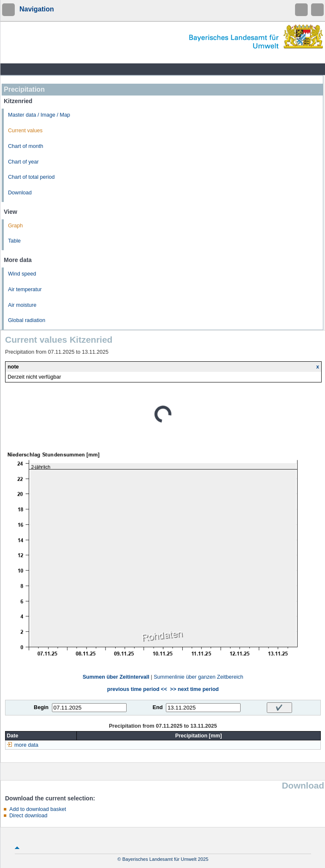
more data (26, 745)
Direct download (28, 816)
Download (20, 193)
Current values (25, 131)
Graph (15, 226)
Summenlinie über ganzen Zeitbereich (198, 677)
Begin (41, 707)
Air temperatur (25, 289)
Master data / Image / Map (39, 115)
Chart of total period (31, 177)
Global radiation (27, 320)
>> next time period (194, 689)
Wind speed (22, 274)
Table (14, 241)
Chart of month (26, 146)
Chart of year (23, 162)
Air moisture (22, 305)
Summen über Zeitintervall (116, 677)
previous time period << (137, 689)
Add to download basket (38, 809)
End (158, 707)
